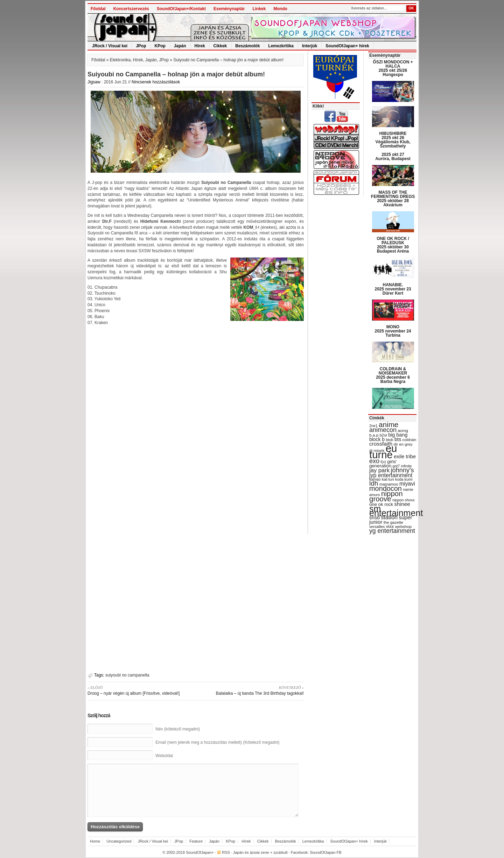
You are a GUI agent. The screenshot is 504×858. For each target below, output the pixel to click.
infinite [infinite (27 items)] (407, 466)
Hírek (200, 46)
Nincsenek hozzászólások (156, 82)
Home (95, 841)
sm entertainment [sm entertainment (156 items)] (396, 511)
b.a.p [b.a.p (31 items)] (374, 435)
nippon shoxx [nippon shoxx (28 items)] (404, 500)
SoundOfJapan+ (200, 852)
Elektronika (120, 60)
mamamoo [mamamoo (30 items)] (389, 484)
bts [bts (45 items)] (398, 439)
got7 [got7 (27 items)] (396, 466)
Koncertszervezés (131, 9)
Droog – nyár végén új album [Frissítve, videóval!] (139, 690)
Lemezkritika (281, 46)
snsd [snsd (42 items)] (374, 517)
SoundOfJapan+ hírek (347, 46)
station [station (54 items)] (389, 517)
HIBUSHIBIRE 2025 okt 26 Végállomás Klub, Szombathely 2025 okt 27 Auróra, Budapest (393, 146)
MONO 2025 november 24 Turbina (393, 331)
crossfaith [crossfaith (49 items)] (381, 444)
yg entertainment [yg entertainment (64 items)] (392, 531)
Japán (180, 46)
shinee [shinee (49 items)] (402, 504)
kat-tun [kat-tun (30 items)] (388, 479)
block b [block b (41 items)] (377, 439)
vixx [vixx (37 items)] (390, 526)
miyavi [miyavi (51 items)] (407, 484)
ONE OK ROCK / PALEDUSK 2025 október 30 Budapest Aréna (393, 245)
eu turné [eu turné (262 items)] (383, 451)
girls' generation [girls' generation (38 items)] (383, 464)
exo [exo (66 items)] (374, 461)
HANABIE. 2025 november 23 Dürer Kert (393, 289)
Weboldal (164, 756)
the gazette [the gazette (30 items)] (394, 522)
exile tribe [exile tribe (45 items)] (405, 457)
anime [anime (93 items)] (388, 424)
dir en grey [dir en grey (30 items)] (403, 444)
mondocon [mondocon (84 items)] (386, 488)
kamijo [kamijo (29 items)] (375, 479)
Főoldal (98, 9)
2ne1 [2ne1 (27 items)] (373, 426)
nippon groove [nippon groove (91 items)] (386, 496)
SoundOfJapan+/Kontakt (181, 9)
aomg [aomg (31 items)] (403, 431)
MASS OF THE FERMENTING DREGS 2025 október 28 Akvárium (393, 199)
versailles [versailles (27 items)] (377, 527)
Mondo (280, 9)
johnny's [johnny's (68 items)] (402, 470)
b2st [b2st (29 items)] (383, 435)
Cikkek (220, 46)
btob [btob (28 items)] (389, 440)
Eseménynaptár (229, 9)
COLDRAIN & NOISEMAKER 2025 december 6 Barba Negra (393, 375)
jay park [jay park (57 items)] (379, 470)
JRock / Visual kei (110, 46)
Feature (196, 841)
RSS (226, 852)
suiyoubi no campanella (127, 675)
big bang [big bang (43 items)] (398, 435)
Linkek (259, 9)
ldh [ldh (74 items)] (374, 483)
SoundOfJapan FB (326, 852)
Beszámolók (247, 46)
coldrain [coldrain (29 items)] (409, 440)
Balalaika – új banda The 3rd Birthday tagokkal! (252, 690)
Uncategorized (119, 841)
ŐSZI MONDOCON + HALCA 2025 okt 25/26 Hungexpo (393, 68)
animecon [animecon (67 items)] (383, 430)
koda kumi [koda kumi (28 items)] (404, 479)
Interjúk (310, 46)
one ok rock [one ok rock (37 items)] (381, 504)
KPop (160, 46)
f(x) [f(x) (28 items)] (383, 462)
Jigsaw (94, 82)
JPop (141, 46)
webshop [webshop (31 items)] (403, 527)
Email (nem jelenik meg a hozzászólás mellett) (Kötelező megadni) (217, 742)
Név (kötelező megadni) (178, 729)
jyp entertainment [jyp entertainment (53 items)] (391, 475)
